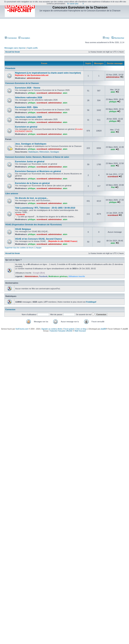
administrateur (34, 78)
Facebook (43, 276)
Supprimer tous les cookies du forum (19, 248)
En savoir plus (73, 4)
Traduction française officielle (61, 331)
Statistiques (33, 152)
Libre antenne (12, 194)
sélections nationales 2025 (28, 117)
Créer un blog (81, 329)
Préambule (10, 68)
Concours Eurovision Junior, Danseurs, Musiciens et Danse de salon (37, 157)
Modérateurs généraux (58, 276)
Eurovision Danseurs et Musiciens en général (38, 171)
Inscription (24, 38)
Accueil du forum (13, 52)
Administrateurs (31, 276)
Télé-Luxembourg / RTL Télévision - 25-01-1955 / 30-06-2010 (45, 208)
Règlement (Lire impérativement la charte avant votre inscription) (48, 73)
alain (65, 93)
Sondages (55, 152)
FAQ (106, 38)
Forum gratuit (69, 329)
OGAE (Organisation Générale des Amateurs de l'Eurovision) (33, 225)
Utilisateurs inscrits (77, 276)
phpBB (103, 329)
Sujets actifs (32, 48)
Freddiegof (91, 302)
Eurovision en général (26, 127)
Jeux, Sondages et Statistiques (31, 144)
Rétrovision (44, 152)
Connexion (11, 38)
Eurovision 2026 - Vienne (28, 88)
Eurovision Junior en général (30, 162)
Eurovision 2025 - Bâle (26, 107)
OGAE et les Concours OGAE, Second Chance (38, 239)
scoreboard (42, 93)
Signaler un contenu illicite (52, 329)
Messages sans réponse (15, 48)
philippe (32, 93)
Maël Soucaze (80, 331)
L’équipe (38, 248)
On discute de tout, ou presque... (32, 198)
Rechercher (118, 38)
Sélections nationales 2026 (29, 98)
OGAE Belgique (23, 229)
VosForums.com (22, 329)
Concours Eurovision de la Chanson (22, 83)
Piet (113, 187)
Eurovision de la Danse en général (32, 183)
